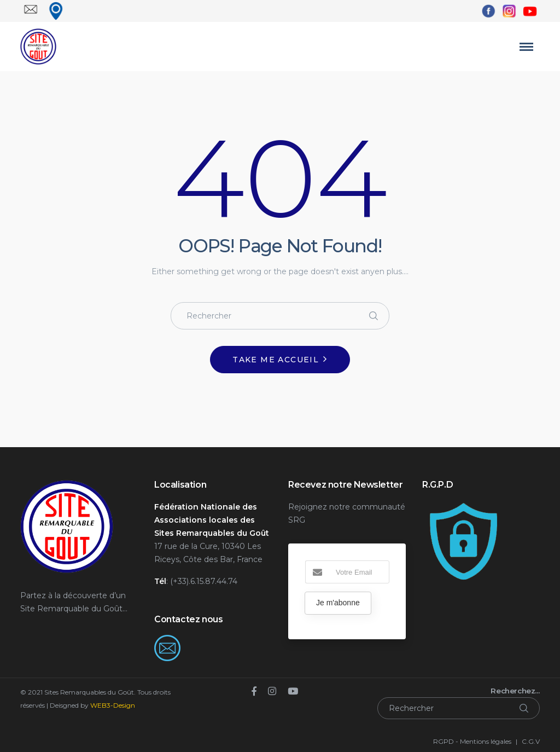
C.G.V (531, 741)
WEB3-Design (113, 705)
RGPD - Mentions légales (472, 741)
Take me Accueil (276, 360)
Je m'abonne (338, 603)
